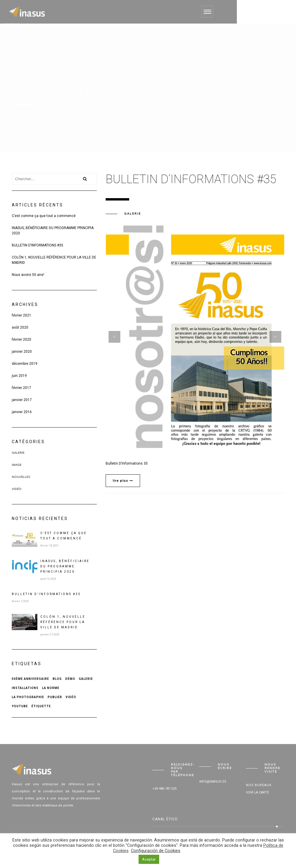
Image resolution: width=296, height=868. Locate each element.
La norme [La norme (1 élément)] (51, 688)
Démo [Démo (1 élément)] (70, 679)
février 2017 (21, 388)
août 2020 (20, 327)
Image (17, 465)
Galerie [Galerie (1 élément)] (86, 679)
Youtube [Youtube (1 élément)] (20, 706)
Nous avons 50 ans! (28, 275)
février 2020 (21, 339)
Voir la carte (257, 792)
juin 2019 (19, 376)
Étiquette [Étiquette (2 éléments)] (41, 706)
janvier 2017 (22, 400)
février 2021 (21, 315)
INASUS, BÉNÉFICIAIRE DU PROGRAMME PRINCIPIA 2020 (53, 231)
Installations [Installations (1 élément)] (25, 688)
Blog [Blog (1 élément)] (57, 679)
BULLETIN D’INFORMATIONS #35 (38, 245)
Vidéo (17, 489)
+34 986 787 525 (164, 789)
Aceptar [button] (149, 859)
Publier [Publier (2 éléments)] (55, 697)
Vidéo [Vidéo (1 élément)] (71, 697)
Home (177, 97)
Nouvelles (21, 477)
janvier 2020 (22, 352)
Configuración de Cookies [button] (156, 851)
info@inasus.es (213, 782)
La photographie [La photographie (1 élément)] (28, 697)
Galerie (18, 453)
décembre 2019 (25, 364)
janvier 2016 (22, 412)
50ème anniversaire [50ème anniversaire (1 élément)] (30, 679)
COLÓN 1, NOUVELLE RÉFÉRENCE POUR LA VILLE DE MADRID (54, 260)
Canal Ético (165, 819)
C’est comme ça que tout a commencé (44, 216)
